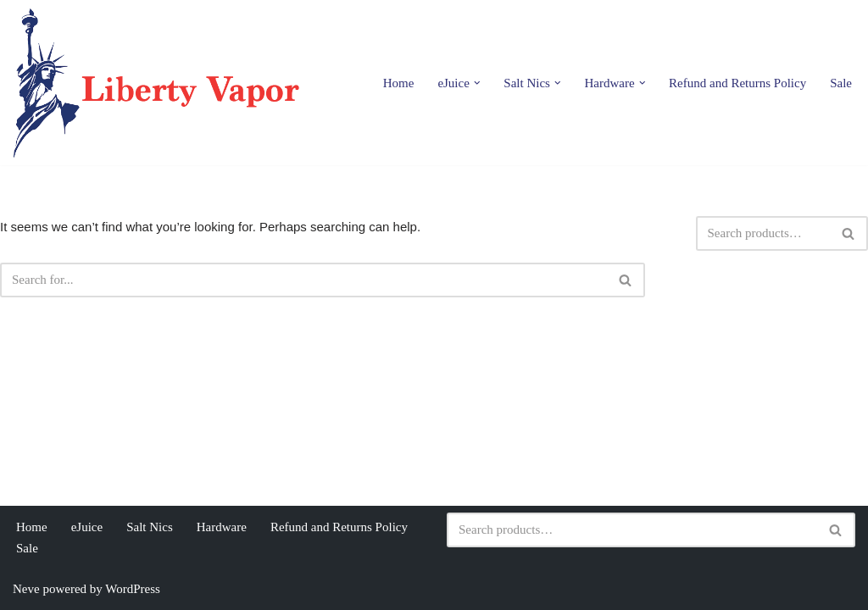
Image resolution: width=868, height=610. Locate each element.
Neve (26, 589)
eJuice (87, 527)
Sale (841, 83)
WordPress (133, 589)
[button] (477, 83)
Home (399, 83)
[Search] (303, 280)
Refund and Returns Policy (737, 83)
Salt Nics (150, 527)
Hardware (222, 527)
